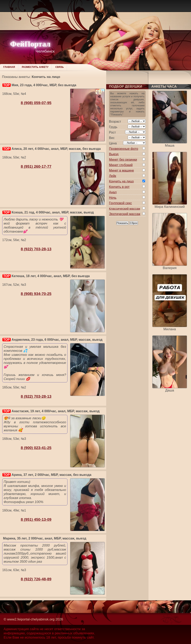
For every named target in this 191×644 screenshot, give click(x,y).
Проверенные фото (124, 149)
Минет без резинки (123, 160)
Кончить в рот (119, 187)
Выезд (114, 154)
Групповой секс (120, 203)
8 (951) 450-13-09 (36, 519)
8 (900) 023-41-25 (36, 448)
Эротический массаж (125, 214)
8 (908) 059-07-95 (36, 103)
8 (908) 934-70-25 (36, 294)
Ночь (113, 198)
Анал (113, 192)
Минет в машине (121, 170)
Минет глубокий (121, 165)
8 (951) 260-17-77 (36, 166)
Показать (122, 223)
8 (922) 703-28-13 (36, 249)
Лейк (113, 176)
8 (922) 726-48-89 (36, 579)
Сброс (134, 223)
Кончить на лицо (121, 181)
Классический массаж (125, 209)
